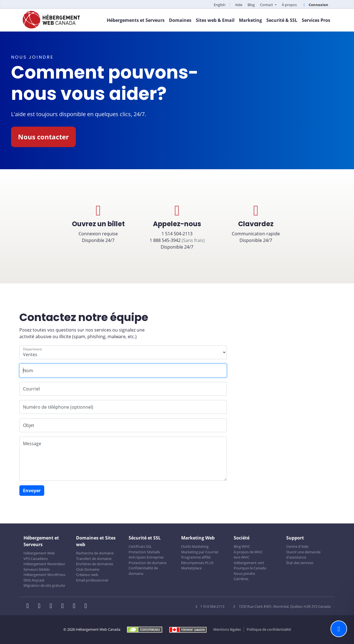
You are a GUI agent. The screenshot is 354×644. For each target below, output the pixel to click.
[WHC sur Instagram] (64, 606)
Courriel (31, 389)
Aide (239, 5)
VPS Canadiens (36, 559)
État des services (300, 563)
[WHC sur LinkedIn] (53, 606)
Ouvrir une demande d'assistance (303, 555)
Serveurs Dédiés (37, 569)
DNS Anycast (34, 580)
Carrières (241, 579)
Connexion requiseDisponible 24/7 (98, 223)
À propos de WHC (248, 552)
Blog (251, 5)
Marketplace (191, 568)
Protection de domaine (148, 563)
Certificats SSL (140, 546)
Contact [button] (267, 5)
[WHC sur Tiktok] (87, 606)
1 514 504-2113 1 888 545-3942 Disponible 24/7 (177, 227)
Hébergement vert (249, 563)
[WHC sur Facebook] (29, 606)
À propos (289, 5)
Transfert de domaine (94, 559)
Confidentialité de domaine (143, 571)
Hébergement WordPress (44, 575)
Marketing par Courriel (200, 552)
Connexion (315, 5)
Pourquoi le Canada (250, 568)
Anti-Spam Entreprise (146, 557)
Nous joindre (244, 573)
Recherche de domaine (95, 553)
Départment (32, 349)
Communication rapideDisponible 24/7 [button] (256, 223)
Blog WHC (242, 546)
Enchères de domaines (95, 564)
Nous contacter (43, 137)
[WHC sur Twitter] (41, 606)
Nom (28, 371)
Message (32, 444)
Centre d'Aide (297, 546)
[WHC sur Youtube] (76, 606)
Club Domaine (88, 569)
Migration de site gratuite (44, 585)
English (220, 5)
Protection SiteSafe (144, 552)
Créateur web (87, 575)
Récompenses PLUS (197, 563)
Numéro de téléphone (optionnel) (58, 407)
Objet (29, 425)
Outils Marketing (195, 546)
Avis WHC (242, 557)
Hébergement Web (39, 553)
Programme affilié (196, 557)
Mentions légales (227, 629)
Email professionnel (92, 580)
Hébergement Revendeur (44, 564)
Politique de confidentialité (269, 629)
